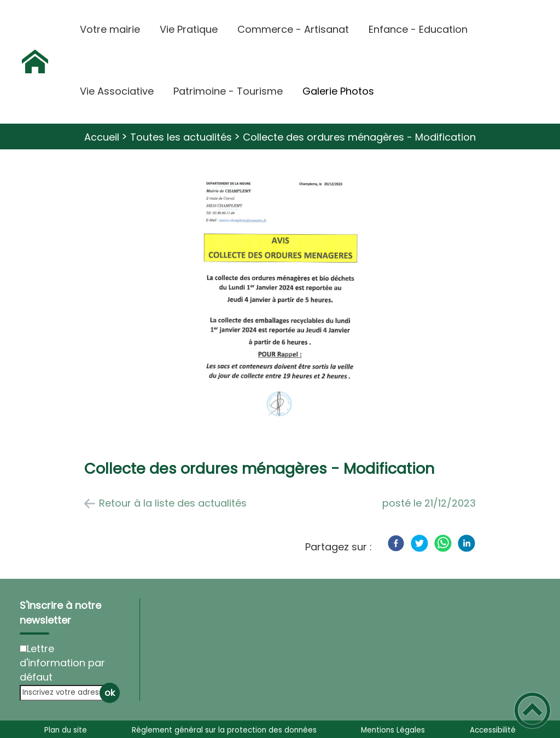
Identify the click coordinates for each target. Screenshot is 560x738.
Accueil (102, 137)
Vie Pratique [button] (189, 29)
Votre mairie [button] (110, 29)
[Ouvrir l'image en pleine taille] (280, 300)
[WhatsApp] (443, 543)
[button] (532, 710)
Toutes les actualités (181, 137)
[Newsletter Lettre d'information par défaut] (23, 649)
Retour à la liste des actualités (173, 503)
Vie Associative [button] (117, 91)
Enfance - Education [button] (418, 29)
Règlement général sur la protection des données (224, 730)
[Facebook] (396, 543)
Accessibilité (493, 730)
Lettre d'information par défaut (62, 663)
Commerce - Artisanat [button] (293, 29)
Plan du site (66, 730)
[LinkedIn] (466, 543)
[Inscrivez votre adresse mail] (65, 693)
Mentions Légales (393, 730)
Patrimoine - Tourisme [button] (228, 91)
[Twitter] (419, 543)
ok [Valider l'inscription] (110, 693)
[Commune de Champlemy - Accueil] (35, 62)
